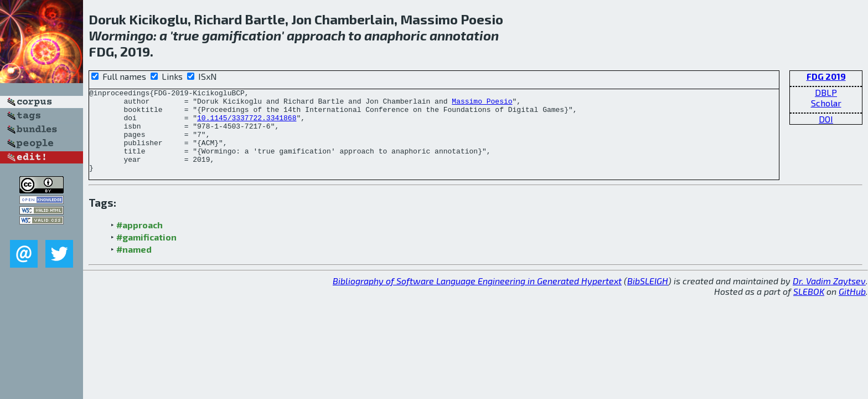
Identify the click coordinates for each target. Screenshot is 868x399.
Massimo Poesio (482, 104)
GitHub (852, 308)
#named (134, 266)
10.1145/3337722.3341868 (247, 124)
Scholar (826, 103)
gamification (242, 35)
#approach (139, 241)
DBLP (826, 92)
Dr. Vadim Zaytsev (829, 297)
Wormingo (121, 35)
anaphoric (396, 35)
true (186, 35)
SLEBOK (809, 308)
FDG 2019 (826, 76)
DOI (826, 119)
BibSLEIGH (648, 297)
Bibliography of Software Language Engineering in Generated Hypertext (477, 297)
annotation (464, 35)
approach (316, 35)
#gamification (146, 254)
